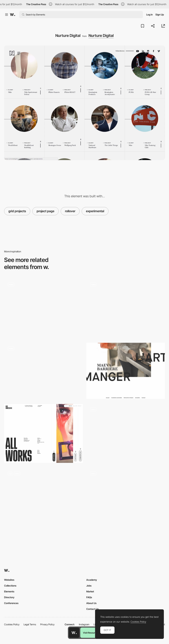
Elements (9, 591)
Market (90, 591)
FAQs (89, 597)
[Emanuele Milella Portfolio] (126, 496)
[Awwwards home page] (74, 633)
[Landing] (43, 497)
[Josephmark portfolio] (43, 307)
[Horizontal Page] (43, 433)
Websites (9, 580)
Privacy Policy (47, 624)
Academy (92, 580)
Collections (10, 586)
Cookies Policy (12, 624)
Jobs (89, 586)
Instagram (84, 624)
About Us (91, 603)
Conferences (11, 603)
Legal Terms (30, 624)
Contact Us (92, 609)
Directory (9, 597)
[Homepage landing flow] (126, 308)
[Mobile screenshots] (126, 433)
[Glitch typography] (43, 371)
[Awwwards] (13, 15)
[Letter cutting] (126, 371)
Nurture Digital (101, 36)
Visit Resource (90, 633)
